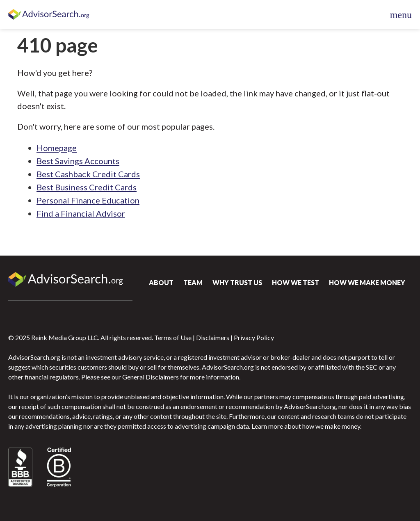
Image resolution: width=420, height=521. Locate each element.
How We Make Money (367, 282)
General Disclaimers (151, 377)
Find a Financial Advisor (81, 213)
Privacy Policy (254, 337)
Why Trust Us (237, 282)
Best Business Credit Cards (87, 187)
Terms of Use (173, 337)
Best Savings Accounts (78, 161)
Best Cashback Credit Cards (88, 174)
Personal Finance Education (88, 200)
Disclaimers (213, 337)
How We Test (296, 282)
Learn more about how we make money (306, 426)
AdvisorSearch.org (49, 15)
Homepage (57, 148)
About (161, 282)
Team (193, 282)
